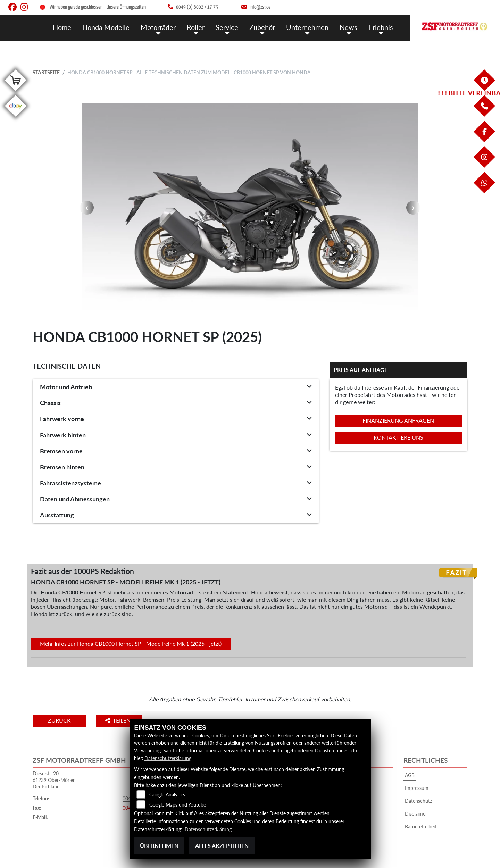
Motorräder (166, 27)
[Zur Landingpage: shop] (16, 92)
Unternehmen (310, 27)
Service (232, 27)
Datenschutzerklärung (168, 758)
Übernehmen (159, 846)
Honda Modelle (115, 27)
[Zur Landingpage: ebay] (16, 118)
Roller (202, 27)
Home (73, 27)
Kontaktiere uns (398, 437)
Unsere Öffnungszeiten (126, 7)
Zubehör (266, 27)
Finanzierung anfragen (398, 420)
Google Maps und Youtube (178, 805)
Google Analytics (167, 795)
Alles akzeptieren (222, 846)
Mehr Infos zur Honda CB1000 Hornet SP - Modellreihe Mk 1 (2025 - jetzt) (131, 644)
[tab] (176, 387)
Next (413, 208)
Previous (87, 208)
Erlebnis (381, 27)
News (350, 27)
